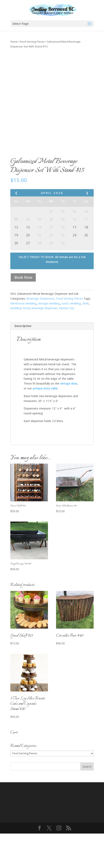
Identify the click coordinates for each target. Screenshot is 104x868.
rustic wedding (71, 338)
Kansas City (67, 343)
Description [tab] (23, 360)
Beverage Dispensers (40, 333)
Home (14, 42)
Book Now (23, 312)
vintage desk (69, 418)
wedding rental (20, 343)
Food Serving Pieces (32, 42)
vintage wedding (49, 338)
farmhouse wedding (23, 338)
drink (86, 338)
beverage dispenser (44, 343)
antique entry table (45, 423)
